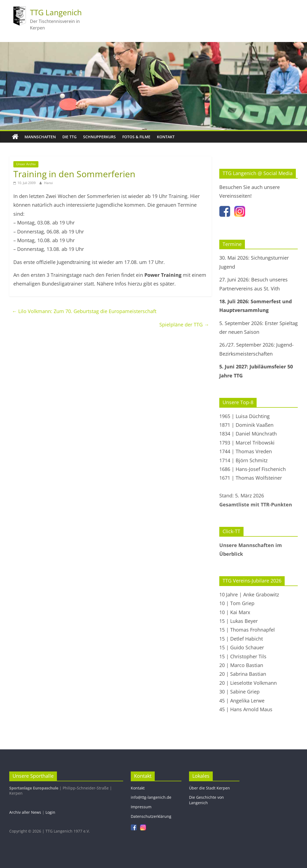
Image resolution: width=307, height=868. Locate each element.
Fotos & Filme (136, 137)
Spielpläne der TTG (184, 325)
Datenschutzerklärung (151, 816)
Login (50, 812)
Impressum (141, 807)
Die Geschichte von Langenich (206, 800)
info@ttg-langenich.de (151, 797)
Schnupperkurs (99, 137)
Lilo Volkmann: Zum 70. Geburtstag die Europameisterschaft (84, 311)
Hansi (48, 183)
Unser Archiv (26, 164)
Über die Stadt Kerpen (209, 788)
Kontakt (166, 137)
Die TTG (69, 137)
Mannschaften (40, 137)
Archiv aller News (25, 812)
